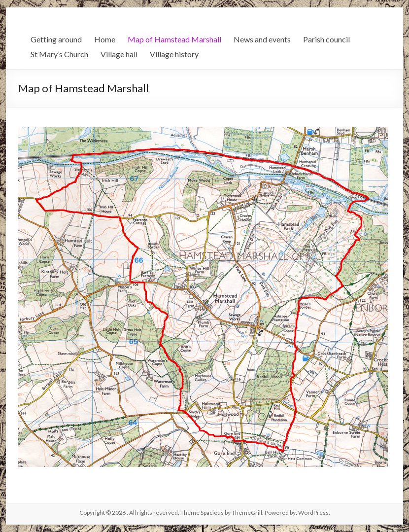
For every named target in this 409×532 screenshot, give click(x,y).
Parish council (326, 39)
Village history (174, 54)
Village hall (119, 54)
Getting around (56, 39)
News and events (262, 39)
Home (105, 39)
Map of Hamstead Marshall (174, 39)
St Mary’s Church (59, 54)
